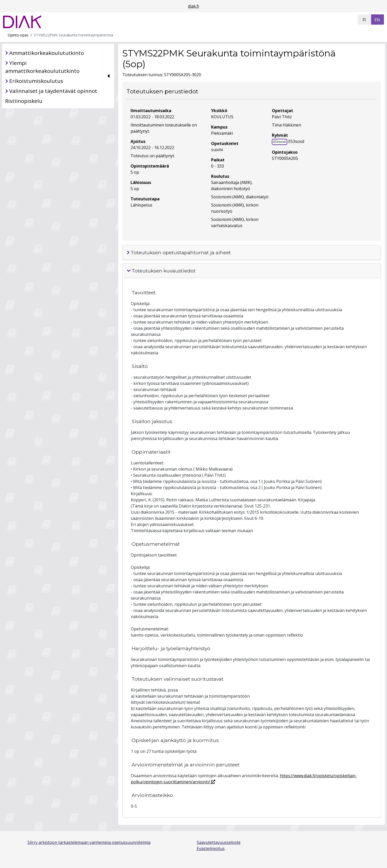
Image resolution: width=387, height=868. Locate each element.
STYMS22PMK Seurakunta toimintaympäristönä (73, 35)
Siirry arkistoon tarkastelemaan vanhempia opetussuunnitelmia (89, 842)
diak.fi (193, 6)
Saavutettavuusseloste (219, 842)
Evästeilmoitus (211, 849)
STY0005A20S (285, 158)
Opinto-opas (18, 35)
